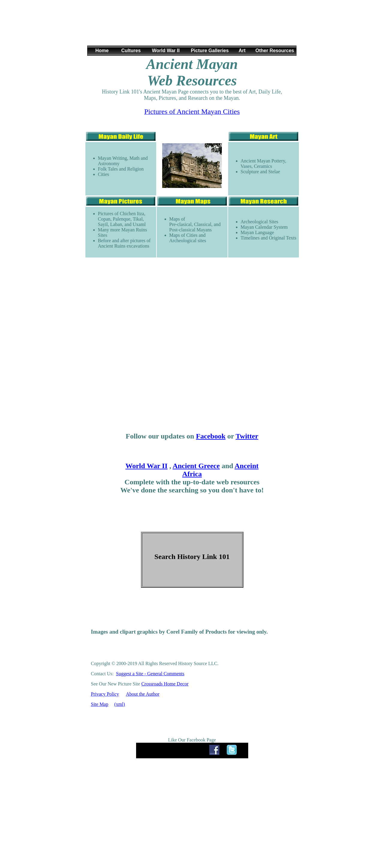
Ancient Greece (196, 466)
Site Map (100, 704)
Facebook (211, 436)
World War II (146, 466)
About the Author (143, 694)
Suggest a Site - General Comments (150, 674)
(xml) (120, 704)
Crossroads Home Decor (165, 684)
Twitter (247, 436)
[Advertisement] (192, 27)
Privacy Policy (105, 694)
